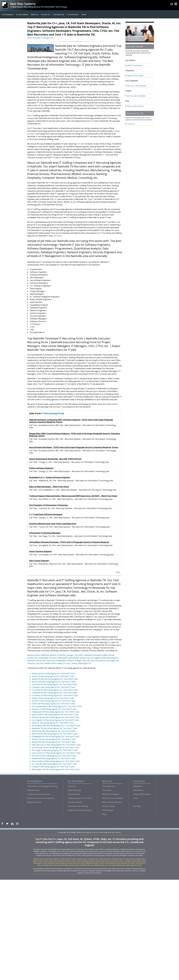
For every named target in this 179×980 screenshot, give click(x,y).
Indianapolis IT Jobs (88, 861)
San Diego (111, 661)
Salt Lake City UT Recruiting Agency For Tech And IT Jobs (56, 745)
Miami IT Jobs (141, 861)
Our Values (107, 790)
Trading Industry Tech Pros (80, 798)
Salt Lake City (88, 661)
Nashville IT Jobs (53, 863)
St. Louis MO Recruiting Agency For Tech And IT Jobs (54, 764)
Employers (138, 786)
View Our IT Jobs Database (137, 86)
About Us (35, 14)
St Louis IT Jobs (110, 865)
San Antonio (100, 661)
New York (51, 661)
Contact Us (45, 14)
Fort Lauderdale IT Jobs (62, 861)
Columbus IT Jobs (130, 859)
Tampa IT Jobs (121, 865)
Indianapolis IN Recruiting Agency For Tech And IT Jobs (56, 712)
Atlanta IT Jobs (38, 859)
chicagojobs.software (91, 832)
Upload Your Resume (135, 65)
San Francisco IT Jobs (61, 865)
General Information (142, 794)
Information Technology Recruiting (42, 786)
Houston (53, 658)
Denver (111, 655)
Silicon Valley (57, 663)
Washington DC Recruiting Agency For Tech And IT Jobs (56, 769)
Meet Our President (111, 794)
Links (136, 798)
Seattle (47, 663)
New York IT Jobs (78, 863)
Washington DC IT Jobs (134, 865)
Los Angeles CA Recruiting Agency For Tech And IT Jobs (56, 720)
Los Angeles (95, 658)
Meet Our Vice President (112, 798)
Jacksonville (74, 658)
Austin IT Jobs (48, 859)
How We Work (33, 790)
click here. (58, 236)
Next (118, 572)
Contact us (131, 124)
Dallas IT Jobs (141, 859)
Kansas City (84, 658)
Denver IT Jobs (38, 861)
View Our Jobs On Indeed (136, 96)
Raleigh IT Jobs (115, 863)
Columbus (97, 655)
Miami (104, 658)
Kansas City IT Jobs (116, 861)
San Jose (40, 663)
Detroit (30, 658)
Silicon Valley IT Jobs (98, 865)
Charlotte (61, 655)
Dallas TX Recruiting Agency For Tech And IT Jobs (53, 698)
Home (84, 14)
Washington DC (85, 663)
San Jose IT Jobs (74, 865)
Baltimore (45, 655)
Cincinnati (78, 655)
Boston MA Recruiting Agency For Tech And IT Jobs (54, 682)
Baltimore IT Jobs (59, 859)
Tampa (74, 663)
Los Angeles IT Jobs (130, 861)
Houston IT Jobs (76, 861)
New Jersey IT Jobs (66, 863)
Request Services (34, 802)
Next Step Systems (114, 832)
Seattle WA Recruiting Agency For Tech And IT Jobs (54, 758)
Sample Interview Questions (80, 810)
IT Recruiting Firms (53, 413)
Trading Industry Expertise (39, 794)
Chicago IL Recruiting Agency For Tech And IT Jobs (53, 687)
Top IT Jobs (42, 839)
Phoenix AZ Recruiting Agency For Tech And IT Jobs (54, 739)
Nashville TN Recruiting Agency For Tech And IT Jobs (55, 728)
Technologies (108, 810)
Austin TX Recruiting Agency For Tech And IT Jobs (53, 676)
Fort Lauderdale (41, 658)
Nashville (31, 661)
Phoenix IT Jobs (104, 863)
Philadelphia (61, 661)
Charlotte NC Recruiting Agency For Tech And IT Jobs (55, 684)
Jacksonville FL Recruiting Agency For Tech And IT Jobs (55, 715)
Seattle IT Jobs (85, 865)
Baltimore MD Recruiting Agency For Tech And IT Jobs (55, 679)
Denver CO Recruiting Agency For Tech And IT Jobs (54, 701)
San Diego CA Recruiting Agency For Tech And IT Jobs (55, 750)
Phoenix (71, 661)
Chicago (70, 655)
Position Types (108, 806)
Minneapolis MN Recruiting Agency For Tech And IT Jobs (56, 726)
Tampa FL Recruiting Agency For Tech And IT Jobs (53, 767)
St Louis (67, 663)
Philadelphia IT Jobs (92, 863)
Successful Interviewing (78, 806)
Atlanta (30, 655)
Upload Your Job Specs (135, 76)
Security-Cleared (75, 802)
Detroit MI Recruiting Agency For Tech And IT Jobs (53, 704)
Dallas (105, 655)
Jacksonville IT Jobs (102, 861)
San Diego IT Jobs (47, 865)
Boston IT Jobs (71, 859)
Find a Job (72, 786)
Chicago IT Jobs (93, 859)
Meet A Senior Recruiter (112, 802)
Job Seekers (138, 790)
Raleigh (78, 661)
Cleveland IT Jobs (117, 859)
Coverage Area (58, 14)
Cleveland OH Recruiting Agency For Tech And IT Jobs (55, 693)
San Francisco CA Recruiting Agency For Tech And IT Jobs (56, 753)
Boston (53, 655)
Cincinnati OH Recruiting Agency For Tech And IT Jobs (55, 690)
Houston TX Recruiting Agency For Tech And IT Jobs (54, 709)
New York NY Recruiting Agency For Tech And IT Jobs (55, 734)
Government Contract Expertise (41, 798)
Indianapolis (63, 658)
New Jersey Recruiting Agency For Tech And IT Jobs (54, 731)
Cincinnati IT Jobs (105, 859)
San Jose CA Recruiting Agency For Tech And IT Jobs (54, 756)
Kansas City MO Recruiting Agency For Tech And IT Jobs (56, 717)
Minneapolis (113, 658)
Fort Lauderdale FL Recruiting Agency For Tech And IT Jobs (57, 706)
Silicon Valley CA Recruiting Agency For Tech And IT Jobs (56, 761)
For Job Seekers (22, 14)
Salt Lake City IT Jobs (128, 863)
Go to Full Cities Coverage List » (41, 38)
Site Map (137, 806)
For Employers (8, 14)
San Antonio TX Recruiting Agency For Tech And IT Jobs (56, 747)
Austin (37, 655)
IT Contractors (73, 14)
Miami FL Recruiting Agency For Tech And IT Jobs (53, 723)
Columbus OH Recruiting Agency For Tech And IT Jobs (55, 695)
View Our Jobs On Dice (135, 106)
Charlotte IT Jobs (82, 859)
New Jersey (41, 661)
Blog (104, 814)
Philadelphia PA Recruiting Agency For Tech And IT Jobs (56, 737)
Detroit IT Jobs (48, 861)
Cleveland (88, 655)
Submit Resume (74, 790)
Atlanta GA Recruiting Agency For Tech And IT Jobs (54, 673)
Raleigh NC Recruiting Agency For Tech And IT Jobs (54, 742)
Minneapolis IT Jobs (40, 863)
